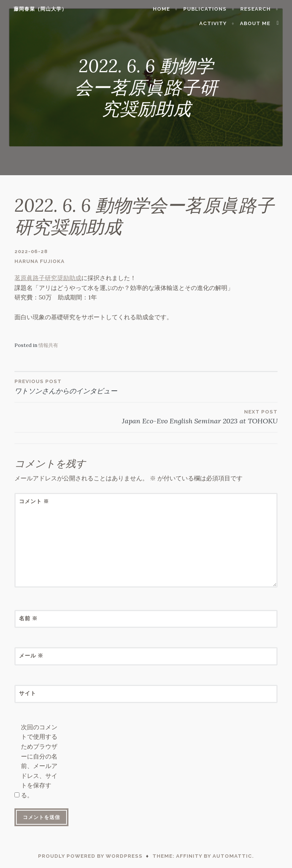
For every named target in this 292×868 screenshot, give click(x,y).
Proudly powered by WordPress (90, 856)
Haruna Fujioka (40, 261)
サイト (28, 693)
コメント (34, 501)
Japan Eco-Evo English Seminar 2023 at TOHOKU (146, 417)
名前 (28, 618)
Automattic (232, 856)
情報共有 (48, 345)
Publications (209, 9)
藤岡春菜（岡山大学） (36, 9)
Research (259, 9)
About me (259, 23)
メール (31, 656)
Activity (217, 23)
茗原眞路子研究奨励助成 (48, 278)
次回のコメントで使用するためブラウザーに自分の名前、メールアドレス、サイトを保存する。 (39, 761)
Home (165, 9)
